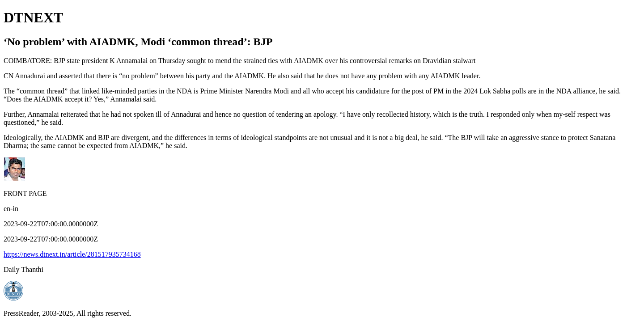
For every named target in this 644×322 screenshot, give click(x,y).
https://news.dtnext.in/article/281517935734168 (72, 254)
